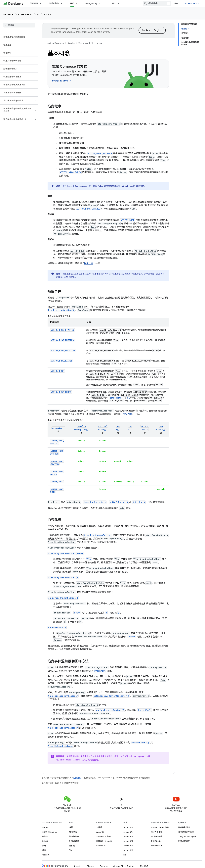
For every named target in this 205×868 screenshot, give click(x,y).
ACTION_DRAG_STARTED (62, 330)
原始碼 (45, 841)
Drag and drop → (62, 81)
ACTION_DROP (57, 371)
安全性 (45, 837)
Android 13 (128, 837)
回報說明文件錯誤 (186, 832)
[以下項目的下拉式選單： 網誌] (120, 3)
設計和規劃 (54, 3)
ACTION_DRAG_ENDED (61, 392)
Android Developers (56, 43)
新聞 (44, 846)
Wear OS (100, 832)
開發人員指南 (157, 832)
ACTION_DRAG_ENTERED (62, 340)
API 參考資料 (156, 837)
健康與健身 (74, 837)
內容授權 (77, 778)
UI (38, 14)
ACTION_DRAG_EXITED (61, 361)
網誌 (114, 3)
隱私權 (72, 846)
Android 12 (128, 841)
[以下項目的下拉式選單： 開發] (78, 3)
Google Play (91, 3)
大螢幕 (99, 827)
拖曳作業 (89, 264)
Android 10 (128, 850)
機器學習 (73, 832)
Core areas (25, 14)
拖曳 (72, 277)
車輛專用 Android (104, 841)
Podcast (45, 855)
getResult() (116, 398)
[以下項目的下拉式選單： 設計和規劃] (63, 3)
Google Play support (187, 837)
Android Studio (192, 3)
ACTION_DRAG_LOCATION (63, 350)
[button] (17, 37)
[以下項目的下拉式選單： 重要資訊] (42, 3)
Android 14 (128, 832)
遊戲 (71, 827)
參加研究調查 (184, 841)
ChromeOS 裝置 (103, 837)
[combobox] (157, 3)
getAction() (58, 428)
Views (48, 14)
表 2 (128, 398)
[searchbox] (19, 25)
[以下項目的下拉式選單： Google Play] (101, 3)
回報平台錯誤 (184, 827)
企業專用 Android (50, 832)
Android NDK (157, 846)
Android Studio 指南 (160, 827)
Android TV (101, 846)
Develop (9, 14)
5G (70, 850)
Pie (125, 855)
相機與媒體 (74, 841)
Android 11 (128, 846)
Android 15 (128, 827)
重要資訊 (34, 3)
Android (45, 827)
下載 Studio (156, 841)
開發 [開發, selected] (72, 3)
